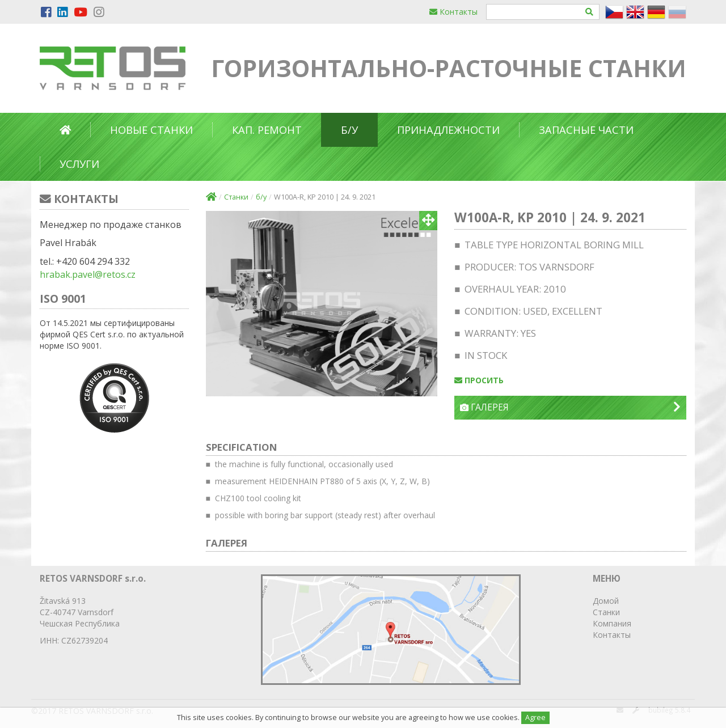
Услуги (79, 164)
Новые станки (151, 130)
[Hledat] (590, 12)
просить (479, 380)
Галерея (570, 407)
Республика (97, 623)
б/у (349, 130)
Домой (606, 601)
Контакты (453, 12)
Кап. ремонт (267, 130)
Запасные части (586, 130)
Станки (236, 197)
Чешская (56, 623)
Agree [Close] (535, 718)
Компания (612, 623)
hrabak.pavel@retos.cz (88, 274)
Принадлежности (448, 130)
